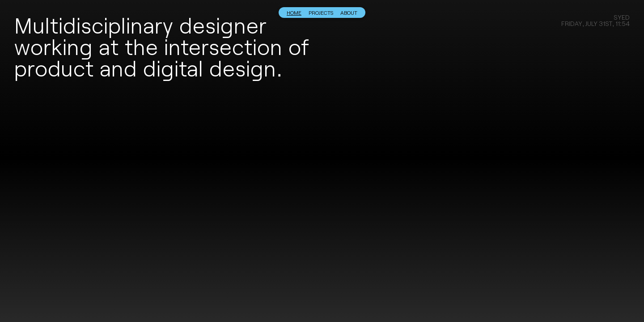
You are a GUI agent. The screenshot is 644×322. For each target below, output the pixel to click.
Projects (321, 13)
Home (294, 13)
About (349, 13)
